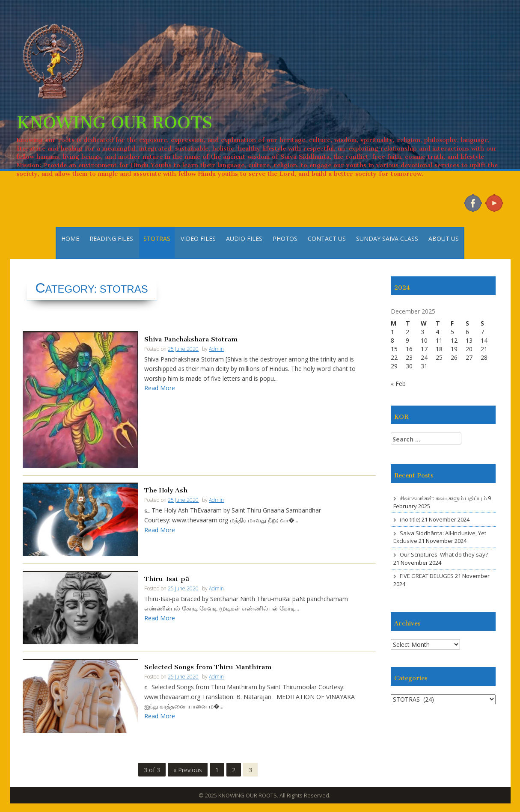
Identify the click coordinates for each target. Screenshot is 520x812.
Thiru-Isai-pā (166, 578)
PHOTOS (285, 239)
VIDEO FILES (198, 239)
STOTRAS (157, 239)
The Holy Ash (166, 489)
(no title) (410, 519)
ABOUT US (444, 239)
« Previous (188, 770)
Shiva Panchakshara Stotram (191, 338)
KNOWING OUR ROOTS (114, 118)
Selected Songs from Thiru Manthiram (208, 666)
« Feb (398, 384)
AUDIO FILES (244, 239)
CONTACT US (327, 239)
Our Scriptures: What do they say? (444, 554)
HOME (70, 239)
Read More (160, 388)
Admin (216, 349)
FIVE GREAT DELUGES (427, 576)
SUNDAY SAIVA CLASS (387, 239)
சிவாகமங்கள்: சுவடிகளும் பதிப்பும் (443, 498)
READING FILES (111, 239)
